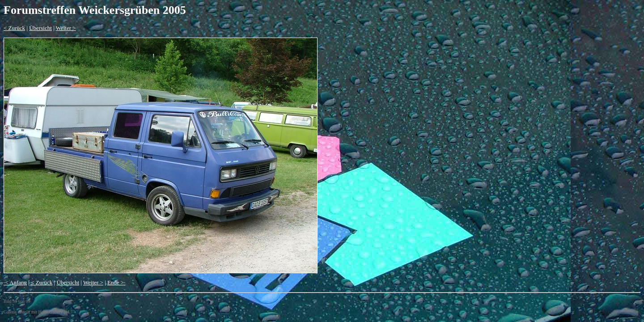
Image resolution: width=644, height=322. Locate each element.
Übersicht (40, 28)
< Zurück (14, 28)
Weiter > (66, 28)
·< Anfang (15, 282)
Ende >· (117, 282)
